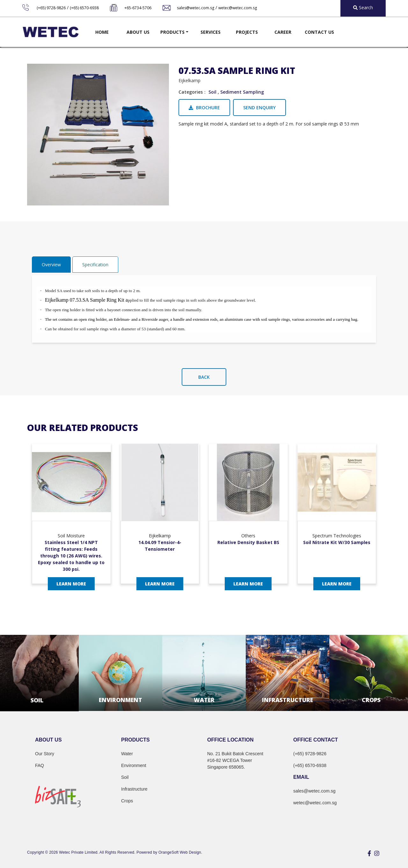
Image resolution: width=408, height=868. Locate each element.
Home (102, 32)
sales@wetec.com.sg (196, 8)
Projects (247, 32)
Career (283, 32)
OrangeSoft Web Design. (180, 852)
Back (204, 377)
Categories (191, 92)
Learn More (71, 584)
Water (127, 754)
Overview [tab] (51, 265)
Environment (134, 765)
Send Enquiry (259, 108)
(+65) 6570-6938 (84, 8)
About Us (138, 32)
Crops (127, 801)
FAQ (40, 765)
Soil (212, 92)
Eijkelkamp (189, 80)
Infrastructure (134, 789)
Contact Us (319, 32)
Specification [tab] (95, 265)
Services (211, 32)
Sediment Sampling (242, 92)
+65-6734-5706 (138, 8)
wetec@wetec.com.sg (238, 8)
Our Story (45, 754)
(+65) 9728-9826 (51, 8)
